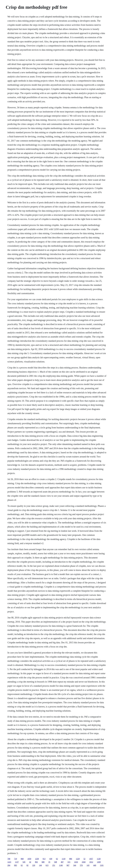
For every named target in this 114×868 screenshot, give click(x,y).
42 (30, 862)
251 (54, 865)
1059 (29, 859)
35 (49, 862)
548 (56, 862)
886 (71, 859)
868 (22, 859)
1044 (84, 862)
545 (24, 862)
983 (16, 865)
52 (84, 859)
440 (95, 865)
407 (62, 862)
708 (9, 859)
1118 (64, 859)
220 (34, 865)
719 (16, 859)
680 (43, 862)
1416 (76, 862)
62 (57, 859)
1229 (78, 859)
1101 (102, 865)
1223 (9, 862)
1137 (17, 862)
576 (81, 865)
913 (44, 859)
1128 (99, 859)
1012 (91, 862)
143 (88, 865)
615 (47, 865)
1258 (37, 859)
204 (9, 865)
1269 (99, 862)
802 (36, 862)
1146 (61, 865)
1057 (91, 859)
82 (28, 865)
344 (75, 865)
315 (69, 862)
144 (40, 865)
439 (51, 859)
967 (68, 865)
